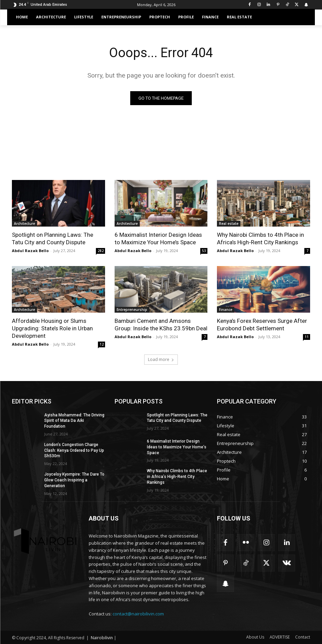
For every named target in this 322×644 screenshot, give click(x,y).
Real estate (229, 224)
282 (101, 251)
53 (204, 251)
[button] (302, 17)
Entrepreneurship (132, 310)
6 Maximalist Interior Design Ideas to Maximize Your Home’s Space (177, 447)
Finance (226, 310)
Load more (161, 359)
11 (307, 337)
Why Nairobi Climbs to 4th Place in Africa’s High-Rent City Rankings (177, 477)
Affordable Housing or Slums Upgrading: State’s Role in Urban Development (52, 328)
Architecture (24, 224)
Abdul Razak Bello (30, 251)
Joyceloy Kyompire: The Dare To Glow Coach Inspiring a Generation (74, 480)
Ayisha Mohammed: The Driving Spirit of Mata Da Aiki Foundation (74, 421)
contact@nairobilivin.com (138, 614)
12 (102, 345)
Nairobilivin (102, 638)
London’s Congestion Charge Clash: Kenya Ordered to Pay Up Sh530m (74, 450)
